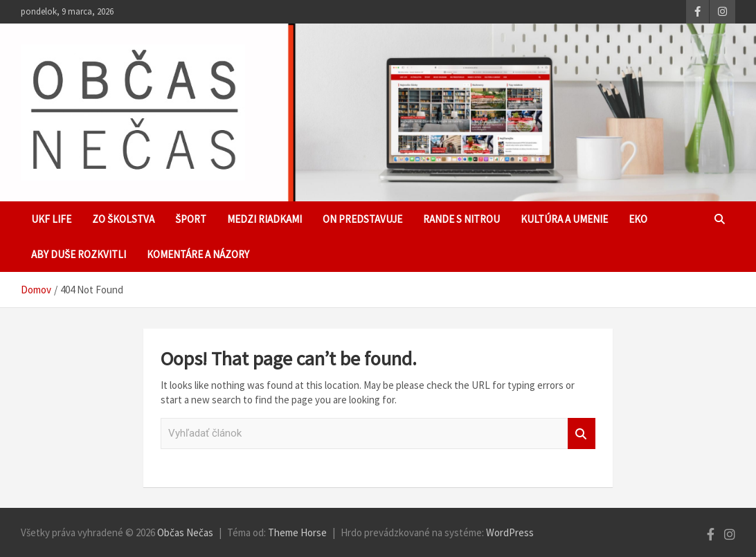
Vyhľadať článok (582, 433)
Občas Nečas (185, 532)
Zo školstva (123, 219)
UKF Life (51, 219)
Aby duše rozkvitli (79, 254)
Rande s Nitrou (461, 219)
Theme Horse (297, 532)
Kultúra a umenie (564, 219)
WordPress (510, 532)
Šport (191, 219)
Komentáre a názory (198, 254)
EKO (638, 219)
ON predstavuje (362, 219)
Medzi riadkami (264, 219)
